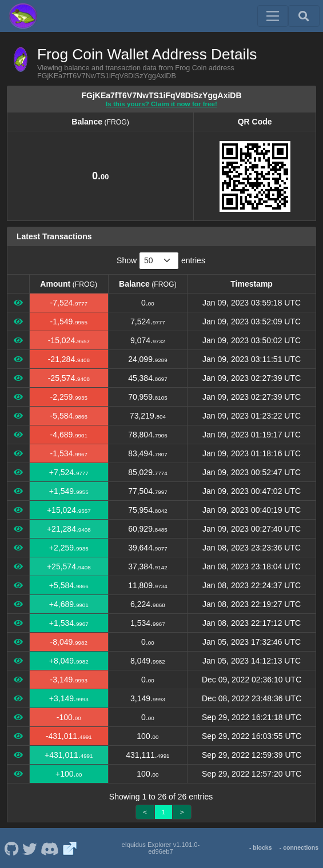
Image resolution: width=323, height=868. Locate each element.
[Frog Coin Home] (23, 16)
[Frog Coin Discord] (49, 848)
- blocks (261, 847)
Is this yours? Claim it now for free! (161, 104)
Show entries (161, 261)
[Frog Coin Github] (11, 848)
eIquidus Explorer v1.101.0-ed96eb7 (160, 848)
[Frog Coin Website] (70, 848)
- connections (299, 847)
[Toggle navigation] (273, 16)
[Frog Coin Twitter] (30, 848)
